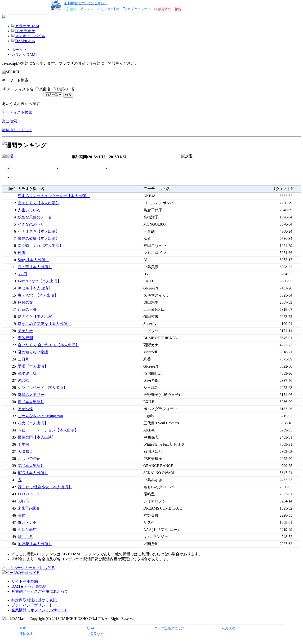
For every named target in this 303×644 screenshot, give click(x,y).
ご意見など (95, 634)
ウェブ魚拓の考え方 (169, 628)
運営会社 (26, 634)
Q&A (91, 628)
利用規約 (228, 628)
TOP (23, 628)
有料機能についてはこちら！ (86, 3)
